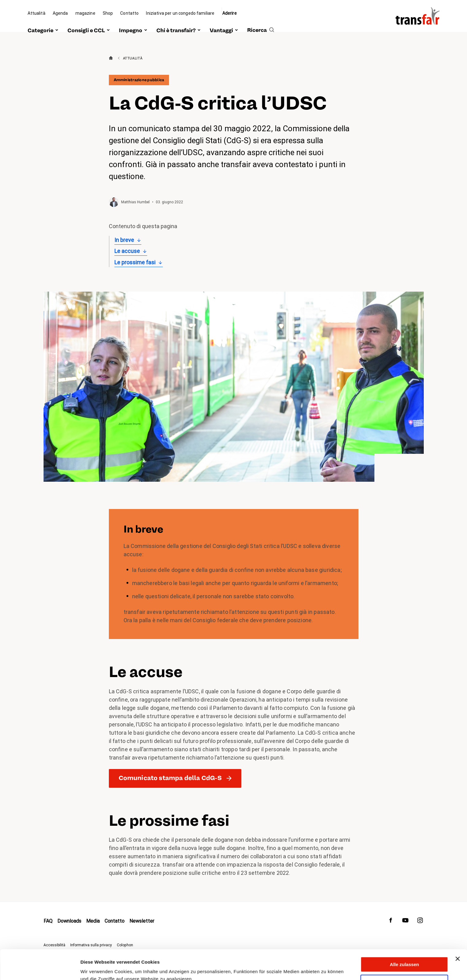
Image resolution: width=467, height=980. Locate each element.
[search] (261, 24)
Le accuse (127, 251)
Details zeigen (96, 968)
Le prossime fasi (135, 262)
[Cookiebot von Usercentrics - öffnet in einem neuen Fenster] (40, 968)
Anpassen (405, 954)
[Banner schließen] (457, 931)
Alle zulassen (404, 937)
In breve (124, 240)
